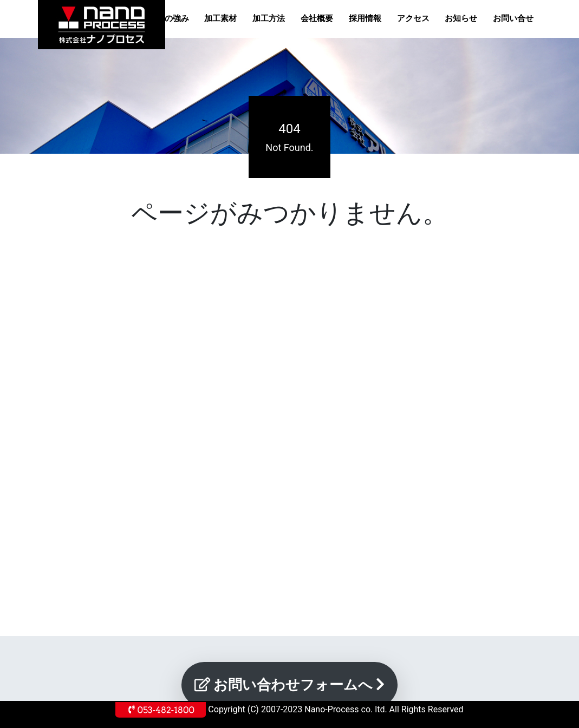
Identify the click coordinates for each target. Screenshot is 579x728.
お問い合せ (513, 18)
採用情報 (365, 18)
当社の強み (169, 18)
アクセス (413, 18)
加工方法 (269, 18)
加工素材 (220, 18)
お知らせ (461, 18)
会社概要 (317, 18)
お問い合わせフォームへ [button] (290, 685)
